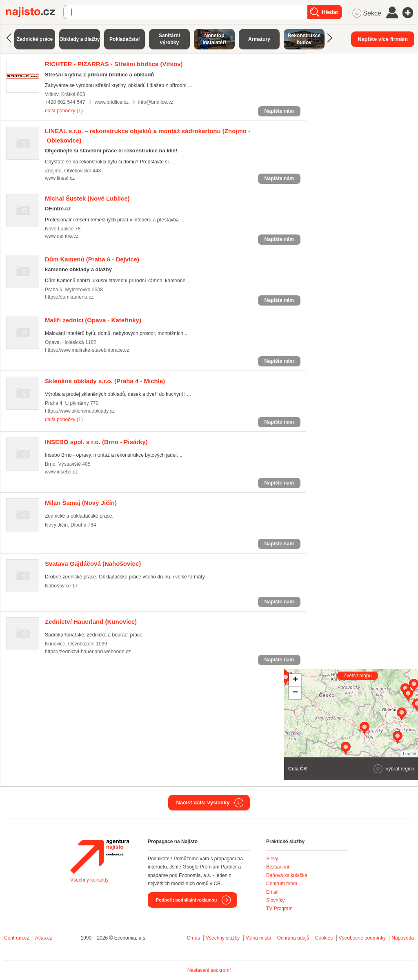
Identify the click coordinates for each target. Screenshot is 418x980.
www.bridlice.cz (112, 102)
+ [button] (295, 680)
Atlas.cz (44, 938)
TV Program (279, 909)
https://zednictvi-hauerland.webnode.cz (88, 652)
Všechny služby (223, 938)
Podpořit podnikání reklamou (186, 900)
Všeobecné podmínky (362, 938)
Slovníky (275, 900)
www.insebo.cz (61, 472)
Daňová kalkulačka (287, 875)
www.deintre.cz (62, 236)
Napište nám (279, 111)
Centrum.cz (17, 938)
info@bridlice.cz (156, 102)
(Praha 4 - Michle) (105, 381)
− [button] (295, 693)
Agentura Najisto (100, 857)
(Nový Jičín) (81, 503)
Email (272, 892)
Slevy (272, 859)
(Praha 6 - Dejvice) (92, 259)
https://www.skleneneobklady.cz (80, 411)
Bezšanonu (278, 867)
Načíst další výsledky (203, 803)
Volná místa (259, 938)
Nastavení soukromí (209, 970)
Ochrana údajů (293, 938)
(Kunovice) (91, 622)
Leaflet (410, 754)
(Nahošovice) (93, 564)
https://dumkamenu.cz (69, 297)
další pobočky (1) (64, 111)
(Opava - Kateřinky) (93, 320)
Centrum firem (282, 884)
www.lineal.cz (60, 178)
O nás (193, 938)
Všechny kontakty (89, 880)
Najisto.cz (35, 12)
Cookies (324, 938)
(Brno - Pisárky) (96, 442)
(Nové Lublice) (87, 198)
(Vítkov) (114, 64)
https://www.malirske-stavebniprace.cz (87, 350)
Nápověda (403, 938)
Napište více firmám (383, 39)
